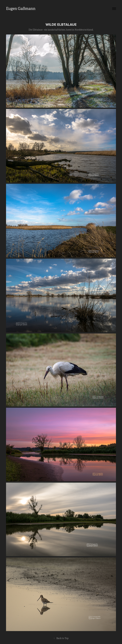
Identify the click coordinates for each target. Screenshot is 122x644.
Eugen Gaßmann (21, 9)
